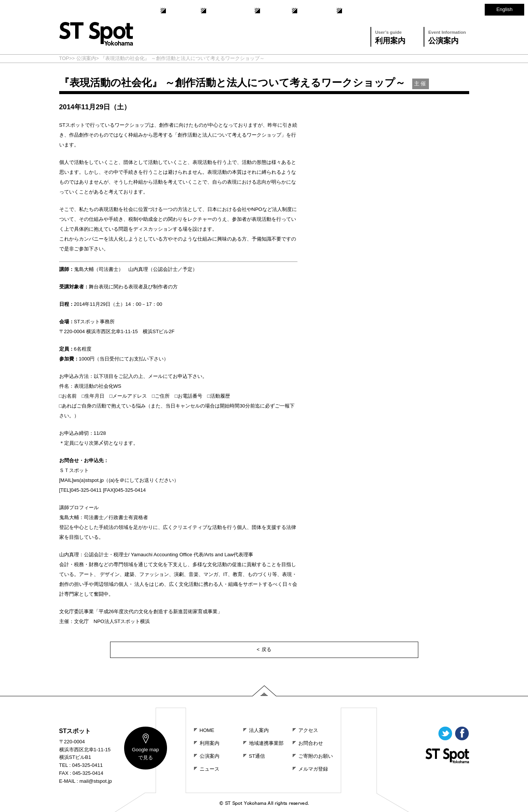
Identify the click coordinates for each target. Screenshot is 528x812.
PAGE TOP (264, 691)
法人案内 (176, 11)
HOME (207, 730)
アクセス (352, 11)
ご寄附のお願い (316, 756)
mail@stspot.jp (95, 781)
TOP (64, 58)
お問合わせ (310, 11)
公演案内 (447, 36)
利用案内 (390, 36)
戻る (266, 649)
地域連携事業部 (224, 11)
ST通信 (269, 11)
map (145, 754)
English (505, 9)
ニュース (210, 769)
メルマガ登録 (313, 769)
